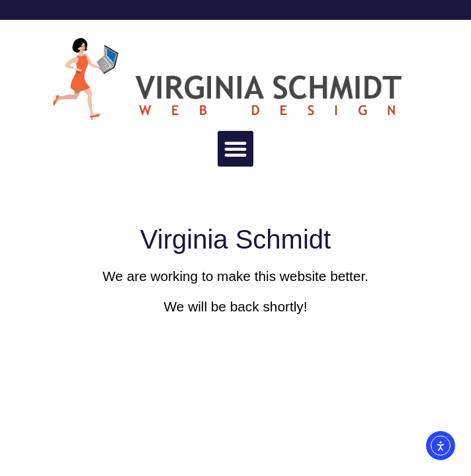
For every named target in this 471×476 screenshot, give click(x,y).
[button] (235, 149)
